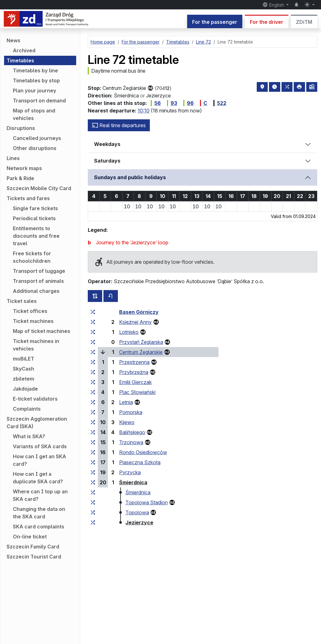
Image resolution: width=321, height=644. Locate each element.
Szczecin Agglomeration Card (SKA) (37, 423)
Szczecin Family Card (33, 547)
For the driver (267, 22)
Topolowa (137, 512)
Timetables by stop (36, 80)
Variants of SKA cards (40, 446)
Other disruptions (35, 148)
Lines (13, 158)
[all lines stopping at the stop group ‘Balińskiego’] (93, 432)
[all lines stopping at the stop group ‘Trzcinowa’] (93, 442)
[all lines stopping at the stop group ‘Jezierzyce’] (93, 522)
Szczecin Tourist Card (34, 557)
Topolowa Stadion (147, 502)
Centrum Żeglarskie (141, 352)
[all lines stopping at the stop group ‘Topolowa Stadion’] (93, 502)
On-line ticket (30, 537)
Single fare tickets (35, 208)
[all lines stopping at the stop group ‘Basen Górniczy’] (93, 312)
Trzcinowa (131, 442)
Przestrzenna (134, 362)
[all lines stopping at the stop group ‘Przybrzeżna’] (93, 372)
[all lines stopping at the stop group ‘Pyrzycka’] (93, 472)
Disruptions (21, 128)
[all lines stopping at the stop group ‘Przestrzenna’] (93, 362)
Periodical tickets (34, 218)
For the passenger (215, 22)
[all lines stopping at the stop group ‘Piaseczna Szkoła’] (93, 462)
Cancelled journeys (37, 138)
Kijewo (127, 422)
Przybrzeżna (134, 372)
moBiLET (24, 359)
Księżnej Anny (135, 322)
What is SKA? (29, 436)
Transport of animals (38, 281)
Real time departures (119, 125)
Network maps (24, 168)
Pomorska (131, 412)
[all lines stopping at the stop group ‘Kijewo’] (93, 422)
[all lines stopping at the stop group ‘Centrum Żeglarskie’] (93, 352)
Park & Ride (20, 178)
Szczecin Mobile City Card (39, 188)
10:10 (144, 111)
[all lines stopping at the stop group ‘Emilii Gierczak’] (93, 382)
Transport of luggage (39, 271)
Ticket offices (30, 311)
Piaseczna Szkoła (140, 462)
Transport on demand (39, 101)
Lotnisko (129, 332)
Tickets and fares (28, 198)
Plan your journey (34, 91)
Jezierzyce (139, 522)
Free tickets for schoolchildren (32, 257)
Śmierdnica (133, 482)
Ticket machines (33, 321)
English (274, 5)
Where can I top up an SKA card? (40, 495)
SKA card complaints (39, 527)
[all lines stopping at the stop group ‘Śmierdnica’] (93, 482)
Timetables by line (35, 70)
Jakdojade (25, 389)
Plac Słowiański (137, 392)
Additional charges (36, 291)
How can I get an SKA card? (39, 460)
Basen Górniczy (139, 312)
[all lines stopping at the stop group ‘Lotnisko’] (93, 332)
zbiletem (24, 379)
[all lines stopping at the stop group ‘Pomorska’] (93, 412)
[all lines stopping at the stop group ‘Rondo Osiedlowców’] (93, 452)
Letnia (126, 402)
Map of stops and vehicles (34, 114)
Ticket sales (22, 301)
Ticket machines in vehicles (36, 345)
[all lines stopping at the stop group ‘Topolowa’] (93, 512)
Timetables (20, 60)
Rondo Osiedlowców (143, 452)
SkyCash (24, 369)
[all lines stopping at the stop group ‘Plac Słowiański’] (93, 392)
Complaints (27, 409)
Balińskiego (132, 432)
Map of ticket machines (42, 331)
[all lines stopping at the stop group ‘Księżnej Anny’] (93, 322)
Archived (24, 50)
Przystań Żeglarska (141, 342)
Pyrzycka (130, 472)
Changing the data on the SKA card (39, 513)
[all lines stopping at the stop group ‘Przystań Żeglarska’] (93, 342)
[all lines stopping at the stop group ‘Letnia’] (93, 402)
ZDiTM (304, 22)
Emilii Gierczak (135, 382)
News (13, 40)
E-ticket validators (35, 399)
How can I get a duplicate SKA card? (38, 478)
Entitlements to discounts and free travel (36, 236)
